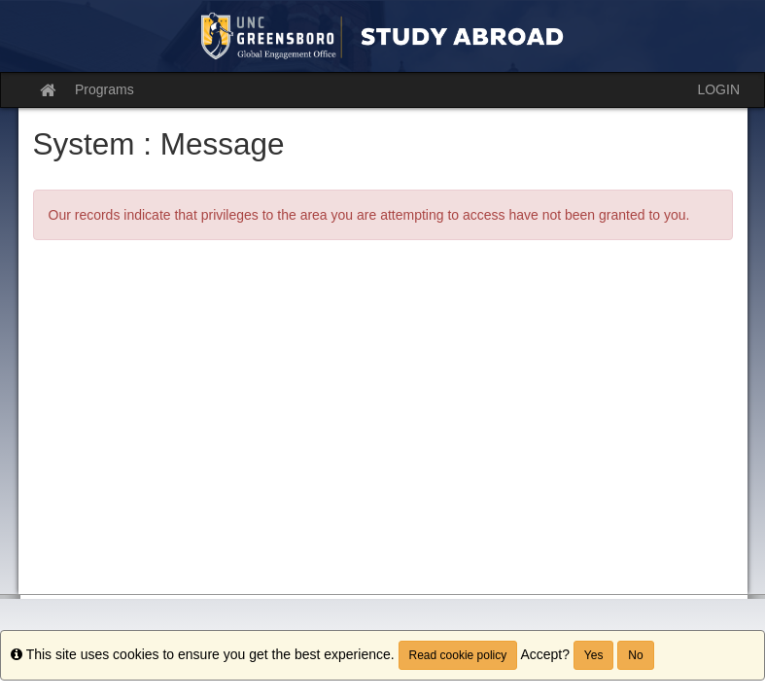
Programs (104, 89)
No (635, 655)
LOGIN (718, 89)
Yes (594, 655)
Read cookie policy (458, 655)
